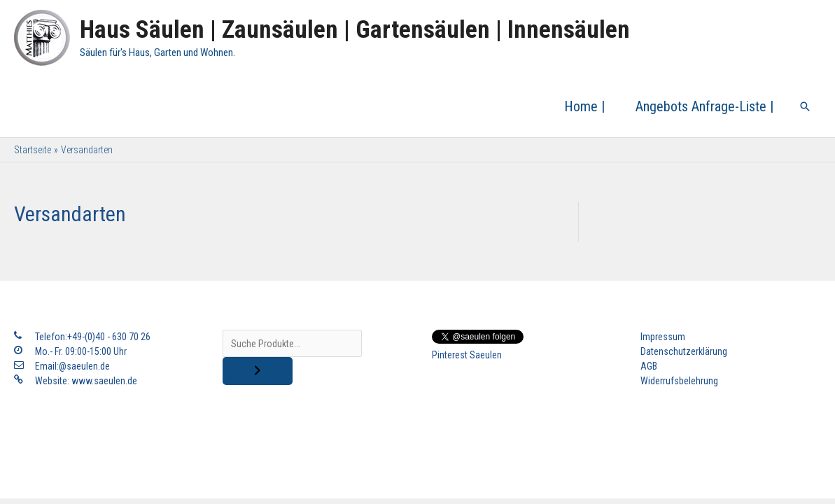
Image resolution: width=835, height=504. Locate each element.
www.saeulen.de (104, 381)
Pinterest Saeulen (467, 355)
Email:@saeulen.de (72, 366)
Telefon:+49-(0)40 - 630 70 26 (93, 337)
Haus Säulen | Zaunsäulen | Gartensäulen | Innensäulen (355, 30)
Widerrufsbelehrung (679, 381)
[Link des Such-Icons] (805, 106)
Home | (584, 106)
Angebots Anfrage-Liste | (704, 106)
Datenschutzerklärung (684, 351)
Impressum (663, 337)
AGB (649, 366)
